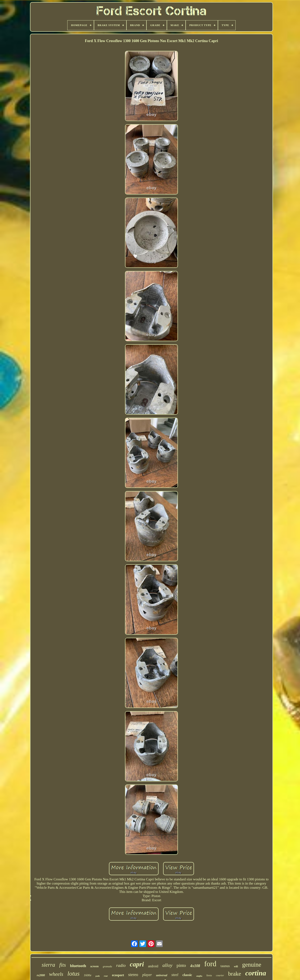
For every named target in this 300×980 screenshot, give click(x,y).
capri (137, 964)
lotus (74, 973)
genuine (252, 965)
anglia (199, 976)
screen (94, 966)
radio (121, 965)
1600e (88, 975)
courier (220, 975)
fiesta (209, 975)
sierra (48, 965)
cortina (256, 973)
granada (107, 966)
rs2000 (41, 975)
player (147, 975)
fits (63, 965)
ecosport (118, 975)
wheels (56, 974)
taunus (225, 966)
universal (162, 975)
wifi (236, 966)
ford (210, 964)
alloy (167, 965)
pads (98, 976)
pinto (181, 965)
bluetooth (78, 966)
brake (235, 974)
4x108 (195, 966)
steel (175, 975)
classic (187, 975)
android (153, 966)
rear (106, 976)
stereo (133, 975)
